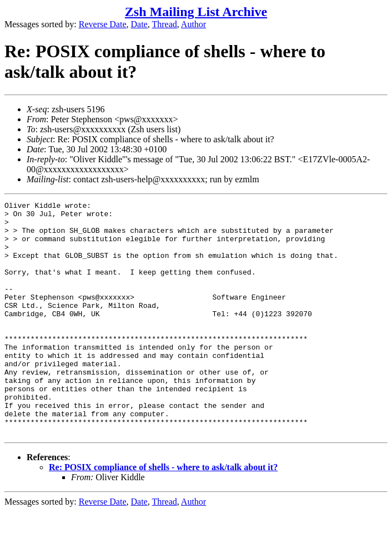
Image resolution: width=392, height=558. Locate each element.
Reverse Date (103, 24)
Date (139, 24)
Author (194, 24)
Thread (164, 24)
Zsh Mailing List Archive (196, 12)
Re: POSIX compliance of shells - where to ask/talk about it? (163, 514)
